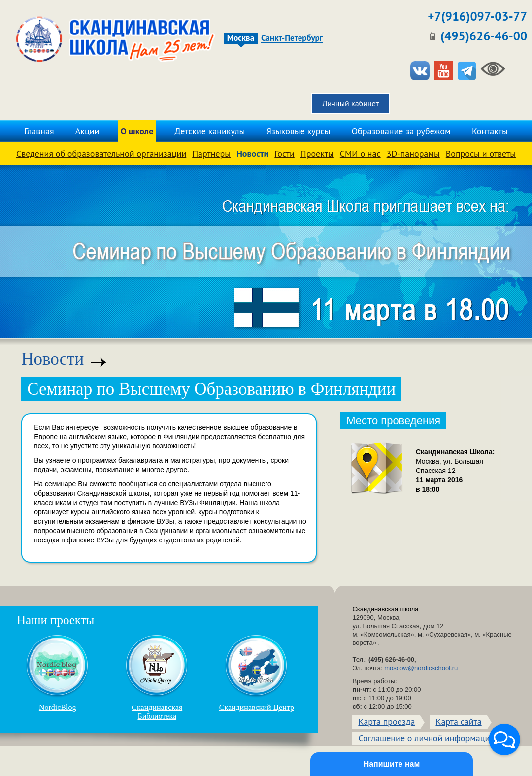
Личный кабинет (350, 103)
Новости (252, 153)
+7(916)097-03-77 (477, 16)
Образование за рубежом (401, 131)
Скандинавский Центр (257, 673)
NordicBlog (58, 673)
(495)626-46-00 (484, 36)
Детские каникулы (210, 131)
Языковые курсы (299, 131)
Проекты (317, 153)
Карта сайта (458, 722)
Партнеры (211, 153)
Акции (87, 131)
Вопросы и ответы (481, 153)
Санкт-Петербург (292, 38)
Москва (241, 38)
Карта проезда (386, 722)
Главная (39, 131)
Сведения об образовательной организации (101, 153)
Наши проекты (55, 620)
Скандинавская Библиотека (157, 677)
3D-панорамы (413, 153)
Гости (284, 153)
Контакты (490, 131)
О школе (137, 131)
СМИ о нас (360, 153)
